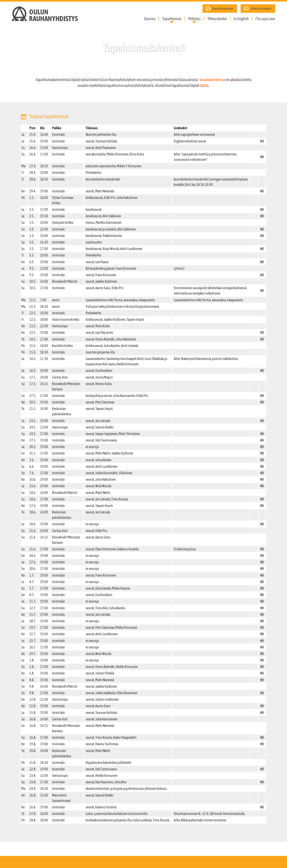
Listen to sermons (261, 8)
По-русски (265, 19)
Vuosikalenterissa (212, 80)
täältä (204, 86)
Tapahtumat (172, 19)
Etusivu (150, 19)
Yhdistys (194, 19)
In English (241, 19)
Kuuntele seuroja (223, 8)
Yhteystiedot (217, 19)
